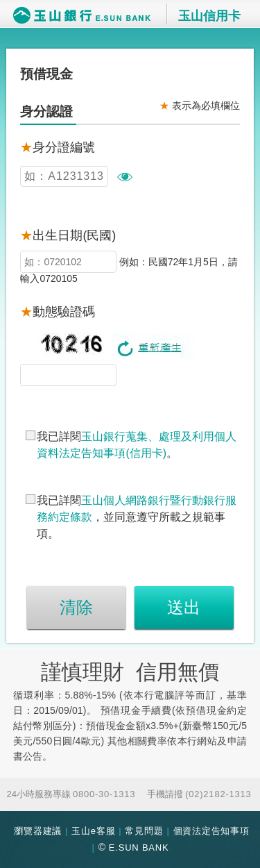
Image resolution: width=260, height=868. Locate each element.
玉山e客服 (93, 831)
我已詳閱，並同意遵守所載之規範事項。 (137, 517)
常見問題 (144, 831)
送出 (184, 607)
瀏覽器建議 (38, 831)
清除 (76, 607)
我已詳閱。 (137, 445)
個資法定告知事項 (211, 831)
